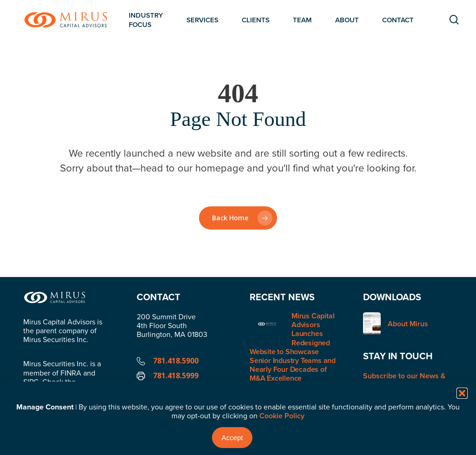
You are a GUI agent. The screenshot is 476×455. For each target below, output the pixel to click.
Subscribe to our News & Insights (404, 380)
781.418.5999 (176, 376)
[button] (462, 393)
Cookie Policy (282, 416)
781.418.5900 (176, 361)
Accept (232, 438)
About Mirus (408, 324)
